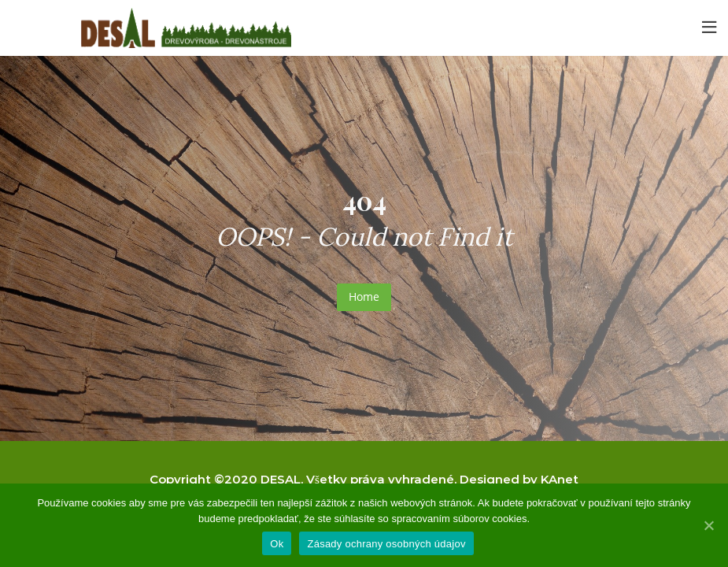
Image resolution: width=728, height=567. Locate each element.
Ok (277, 544)
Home (364, 296)
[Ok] (708, 525)
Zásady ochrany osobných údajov (386, 544)
